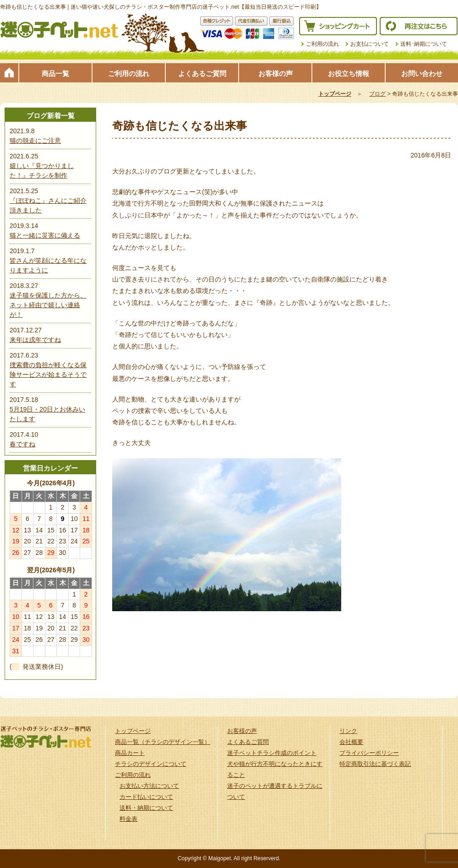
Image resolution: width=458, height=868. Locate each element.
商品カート (130, 753)
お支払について (370, 44)
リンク (348, 731)
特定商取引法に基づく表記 (375, 764)
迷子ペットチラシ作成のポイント (272, 753)
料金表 (128, 819)
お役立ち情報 (349, 73)
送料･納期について (424, 44)
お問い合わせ (422, 73)
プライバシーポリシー (369, 753)
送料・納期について (146, 808)
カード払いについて (146, 797)
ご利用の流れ (322, 44)
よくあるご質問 (202, 73)
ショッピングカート (338, 26)
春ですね (22, 444)
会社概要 (351, 742)
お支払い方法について (149, 786)
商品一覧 (55, 73)
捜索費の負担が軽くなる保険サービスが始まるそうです (48, 374)
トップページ (9, 73)
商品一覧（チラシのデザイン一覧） (163, 742)
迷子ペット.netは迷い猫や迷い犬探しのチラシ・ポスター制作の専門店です (60, 30)
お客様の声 (275, 73)
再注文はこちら (419, 26)
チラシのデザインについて (151, 764)
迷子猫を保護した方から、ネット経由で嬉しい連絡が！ (48, 305)
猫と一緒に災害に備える (45, 235)
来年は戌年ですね (35, 340)
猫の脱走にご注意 (35, 141)
